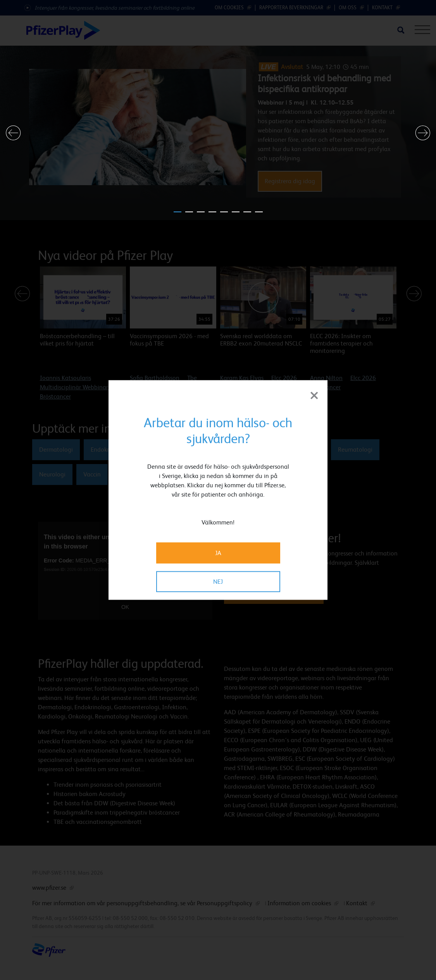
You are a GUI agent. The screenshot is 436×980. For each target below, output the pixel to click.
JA (218, 553)
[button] (13, 133)
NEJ (218, 582)
